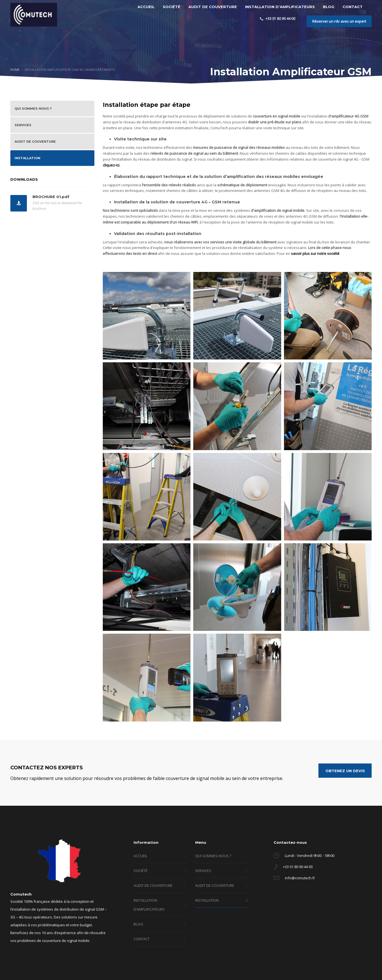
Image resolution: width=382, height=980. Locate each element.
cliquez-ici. (111, 165)
